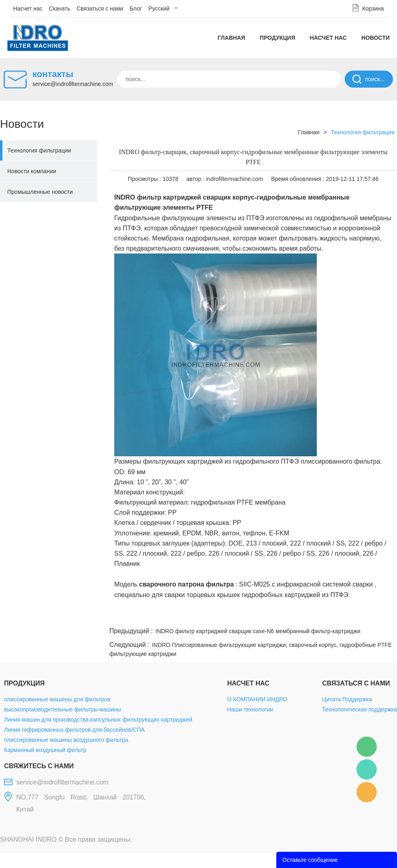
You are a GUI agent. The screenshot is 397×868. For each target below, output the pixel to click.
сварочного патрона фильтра (186, 584)
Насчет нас (28, 9)
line (274, 616)
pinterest (339, 616)
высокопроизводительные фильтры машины (63, 709)
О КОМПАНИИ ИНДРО (257, 699)
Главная (231, 38)
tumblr (361, 616)
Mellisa (367, 769)
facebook (252, 616)
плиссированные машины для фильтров (57, 699)
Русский (159, 9)
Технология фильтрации (39, 150)
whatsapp (317, 616)
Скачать (60, 9)
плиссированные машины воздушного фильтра (66, 740)
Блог (136, 9)
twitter (295, 616)
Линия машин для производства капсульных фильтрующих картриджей (98, 720)
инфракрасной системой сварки (325, 584)
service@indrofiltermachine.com (73, 84)
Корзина (373, 9)
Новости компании (32, 171)
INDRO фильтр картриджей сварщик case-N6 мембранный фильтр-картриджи (258, 631)
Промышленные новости (40, 192)
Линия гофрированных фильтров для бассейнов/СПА (74, 730)
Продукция (277, 38)
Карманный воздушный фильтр (45, 750)
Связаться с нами (100, 9)
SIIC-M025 (254, 584)
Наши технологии (250, 709)
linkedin (383, 616)
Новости (376, 38)
